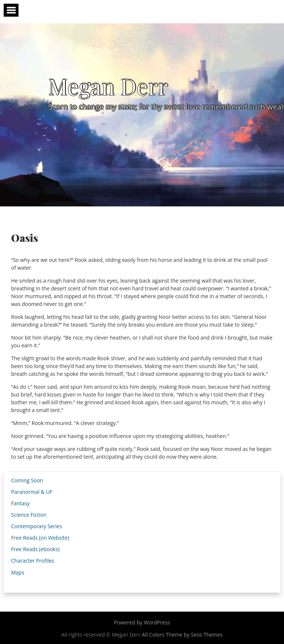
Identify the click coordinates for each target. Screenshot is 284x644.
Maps (18, 572)
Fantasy (20, 503)
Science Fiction (29, 515)
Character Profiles (33, 561)
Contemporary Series (37, 526)
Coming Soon (27, 480)
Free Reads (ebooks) (35, 549)
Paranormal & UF (32, 492)
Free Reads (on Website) (40, 538)
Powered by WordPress (142, 622)
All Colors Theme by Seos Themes (182, 635)
